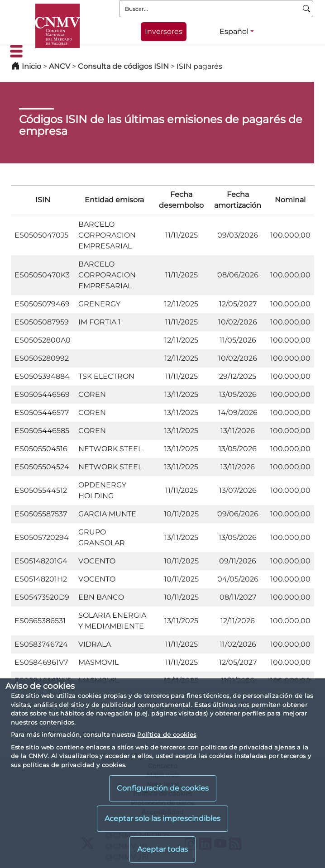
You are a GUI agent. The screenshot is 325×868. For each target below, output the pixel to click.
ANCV (60, 66)
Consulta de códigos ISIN (123, 66)
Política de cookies (167, 734)
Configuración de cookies (163, 788)
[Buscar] (307, 9)
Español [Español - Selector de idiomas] (234, 31)
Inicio (31, 66)
